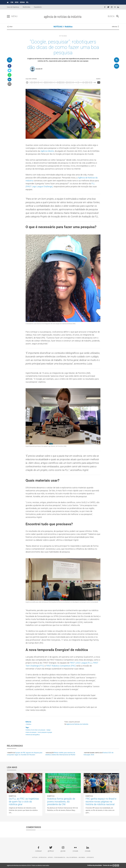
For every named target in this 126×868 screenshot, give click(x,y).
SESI (17, 2)
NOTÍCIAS (58, 27)
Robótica (69, 27)
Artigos (50, 857)
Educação (50, 753)
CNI (12, 2)
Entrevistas (43, 857)
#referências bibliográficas (33, 735)
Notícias (35, 857)
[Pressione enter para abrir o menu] (8, 16)
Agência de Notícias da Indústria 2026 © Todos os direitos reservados (28, 865)
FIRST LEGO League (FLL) (81, 663)
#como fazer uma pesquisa (38, 730)
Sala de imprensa (72, 857)
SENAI (22, 2)
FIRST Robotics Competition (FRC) (61, 666)
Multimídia (26, 7)
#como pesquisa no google (45, 732)
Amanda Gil (39, 69)
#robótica (28, 730)
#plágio (48, 730)
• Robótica (28, 724)
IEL (27, 2)
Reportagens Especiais (94, 753)
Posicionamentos (60, 857)
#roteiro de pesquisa (31, 732)
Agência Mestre (47, 151)
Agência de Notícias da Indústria (77, 724)
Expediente (38, 7)
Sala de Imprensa (13, 7)
